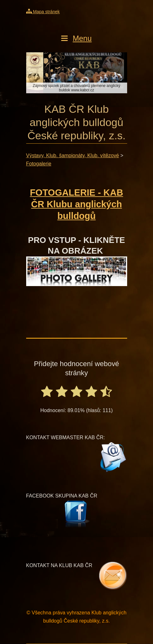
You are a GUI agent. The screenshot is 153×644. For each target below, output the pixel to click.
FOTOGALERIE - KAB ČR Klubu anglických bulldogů (76, 204)
